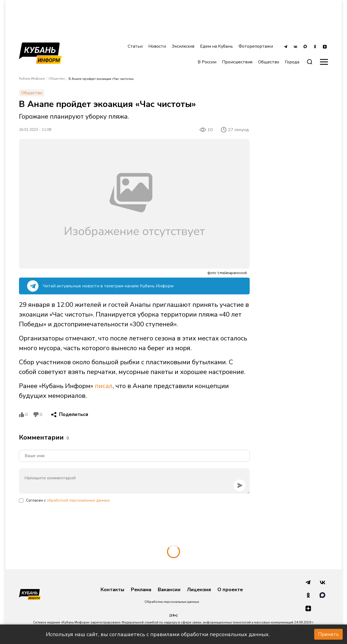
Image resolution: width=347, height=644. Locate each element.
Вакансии (169, 590)
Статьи (135, 46)
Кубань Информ (32, 79)
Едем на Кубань (216, 46)
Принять (328, 634)
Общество (269, 62)
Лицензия (199, 590)
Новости (157, 46)
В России (207, 62)
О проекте (230, 590)
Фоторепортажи (256, 46)
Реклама (141, 590)
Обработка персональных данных (172, 602)
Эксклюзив (183, 46)
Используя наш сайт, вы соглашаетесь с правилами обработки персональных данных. (158, 634)
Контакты (113, 590)
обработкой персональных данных (78, 500)
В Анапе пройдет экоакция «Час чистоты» (101, 79)
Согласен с (68, 500)
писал (104, 386)
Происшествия (237, 62)
